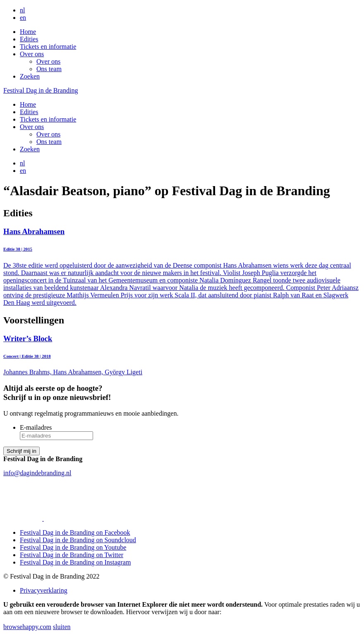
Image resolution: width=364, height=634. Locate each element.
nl (22, 10)
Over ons (32, 54)
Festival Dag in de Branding (41, 90)
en (23, 18)
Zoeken (30, 76)
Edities (29, 39)
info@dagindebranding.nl (37, 473)
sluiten (62, 627)
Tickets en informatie (48, 47)
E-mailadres (36, 427)
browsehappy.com (27, 627)
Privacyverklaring (44, 590)
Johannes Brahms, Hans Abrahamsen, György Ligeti (182, 355)
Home (28, 32)
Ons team (49, 69)
